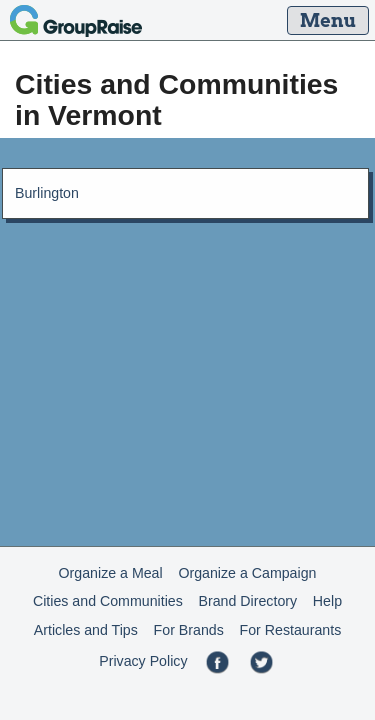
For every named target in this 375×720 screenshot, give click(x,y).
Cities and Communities (108, 601)
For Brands (189, 630)
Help (327, 601)
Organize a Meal (111, 573)
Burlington (47, 193)
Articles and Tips (86, 630)
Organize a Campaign (247, 573)
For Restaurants (291, 630)
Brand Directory (248, 601)
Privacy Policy (143, 661)
